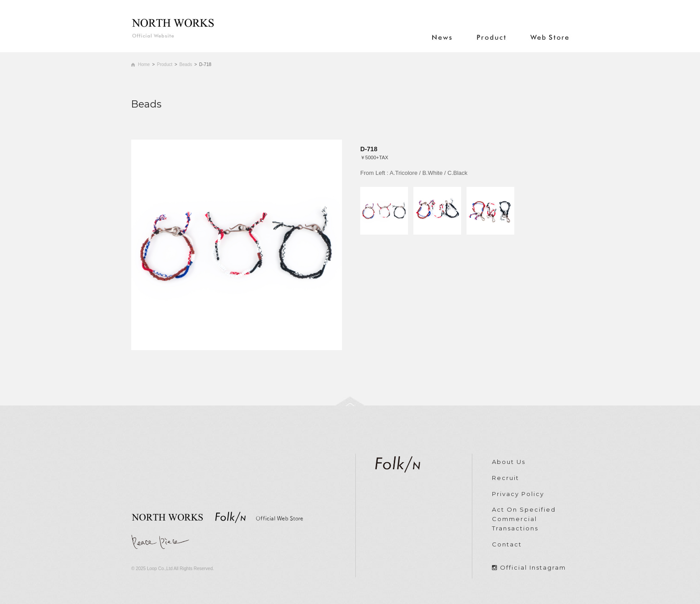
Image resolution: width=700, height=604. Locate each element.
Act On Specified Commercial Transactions (524, 519)
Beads (186, 64)
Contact (507, 544)
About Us (509, 462)
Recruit (506, 478)
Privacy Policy (518, 494)
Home (144, 64)
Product (165, 64)
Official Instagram (533, 567)
